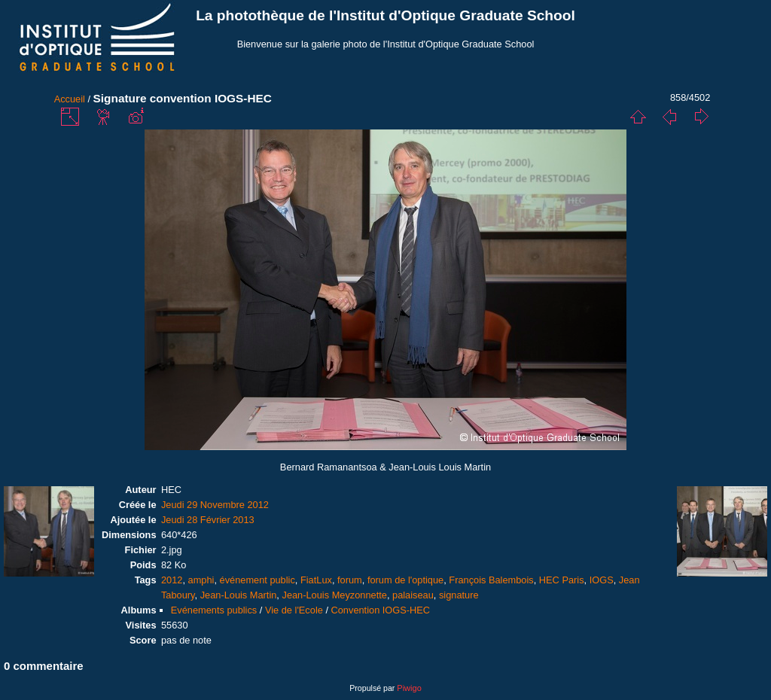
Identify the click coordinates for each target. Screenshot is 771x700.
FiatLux (316, 580)
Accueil (70, 99)
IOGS (602, 580)
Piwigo (409, 688)
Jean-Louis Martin (239, 595)
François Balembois (491, 580)
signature (459, 595)
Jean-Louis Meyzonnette (334, 595)
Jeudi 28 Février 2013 (208, 520)
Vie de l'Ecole (294, 610)
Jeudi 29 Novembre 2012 (215, 505)
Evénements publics (214, 610)
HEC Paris (562, 580)
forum (350, 580)
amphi (201, 580)
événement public (258, 580)
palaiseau (413, 595)
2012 (172, 580)
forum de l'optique (405, 580)
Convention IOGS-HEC (381, 610)
